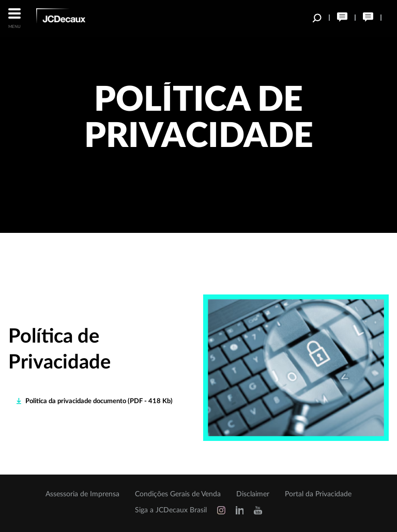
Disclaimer (253, 494)
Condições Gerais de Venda (178, 494)
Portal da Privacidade (318, 494)
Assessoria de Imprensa (82, 494)
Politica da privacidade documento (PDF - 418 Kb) (99, 401)
